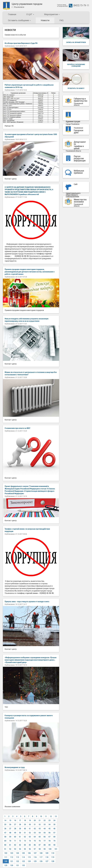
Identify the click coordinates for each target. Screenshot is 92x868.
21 (40, 820)
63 (30, 837)
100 (50, 849)
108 (41, 853)
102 (6, 853)
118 (47, 857)
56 (49, 833)
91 (5, 849)
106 (29, 853)
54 (40, 833)
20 (35, 820)
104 (17, 853)
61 (20, 837)
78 (49, 841)
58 (5, 837)
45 (49, 829)
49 (15, 833)
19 (30, 820)
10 (41, 816)
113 (17, 857)
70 (10, 841)
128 (53, 861)
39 (20, 829)
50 (20, 833)
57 (54, 833)
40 (25, 829)
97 (35, 849)
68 (54, 837)
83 (20, 845)
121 (12, 861)
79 (54, 841)
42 (35, 829)
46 (54, 829)
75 (35, 841)
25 (5, 825)
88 (45, 845)
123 (23, 861)
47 (5, 833)
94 (20, 849)
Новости (45, 20)
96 (30, 849)
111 (6, 857)
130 (12, 865)
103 (12, 853)
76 (40, 841)
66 (45, 837)
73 (25, 841)
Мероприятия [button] (52, 14)
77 (45, 841)
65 (40, 837)
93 (15, 849)
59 (10, 837)
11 (46, 816)
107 (35, 853)
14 (5, 820)
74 (30, 841)
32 (40, 825)
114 (23, 857)
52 (30, 833)
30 (30, 825)
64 (35, 837)
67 (49, 837)
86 (35, 845)
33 (45, 825)
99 (45, 849)
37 (10, 829)
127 (47, 861)
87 (40, 845)
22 (45, 820)
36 (5, 829)
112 (12, 857)
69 (5, 841)
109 (47, 853)
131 (17, 865)
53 (35, 833)
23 (49, 820)
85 (30, 845)
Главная (12, 14)
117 (41, 857)
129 (6, 865)
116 (35, 857)
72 (20, 841)
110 (53, 853)
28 (20, 825)
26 (10, 825)
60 (15, 837)
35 (54, 825)
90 (54, 845)
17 (20, 820)
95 (25, 849)
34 (49, 825)
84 (25, 845)
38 (15, 829)
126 (41, 861)
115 (29, 857)
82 (15, 845)
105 (23, 853)
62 (25, 837)
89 (49, 845)
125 (35, 861)
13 (56, 816)
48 (10, 833)
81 (10, 845)
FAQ (62, 20)
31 (35, 825)
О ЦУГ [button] (30, 14)
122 (17, 861)
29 (25, 825)
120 (6, 861)
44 (45, 829)
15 (10, 820)
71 (15, 841)
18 (25, 820)
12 (51, 816)
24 (54, 820)
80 (5, 845)
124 (29, 861)
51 (25, 833)
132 (23, 865)
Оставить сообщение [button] (19, 20)
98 (40, 849)
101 (56, 849)
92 (10, 849)
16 (15, 820)
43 (40, 829)
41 (30, 829)
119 (53, 857)
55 (45, 833)
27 (15, 825)
